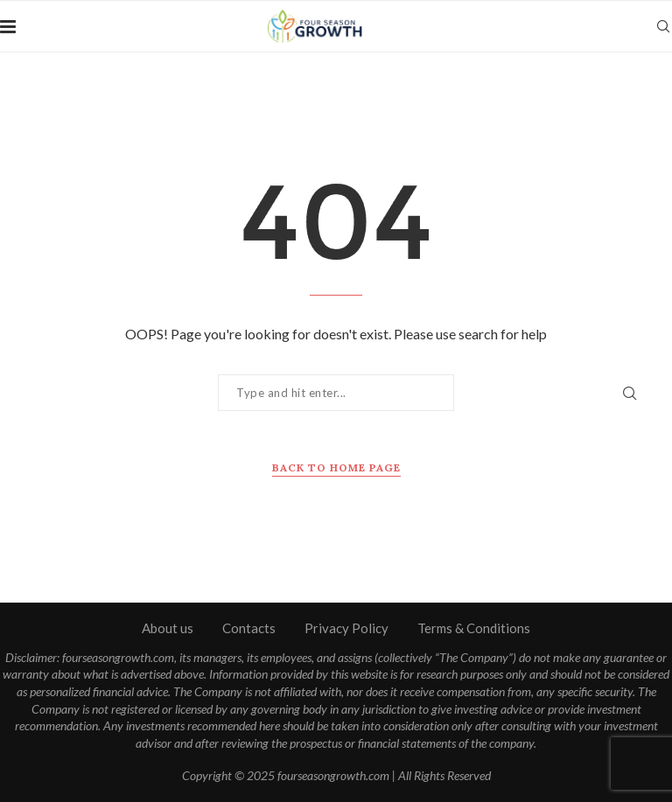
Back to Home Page (336, 467)
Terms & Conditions (474, 628)
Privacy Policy (346, 628)
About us (168, 628)
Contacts (249, 628)
